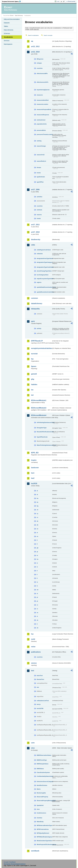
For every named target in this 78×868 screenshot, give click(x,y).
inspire (34, 460)
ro (37, 605)
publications (36, 652)
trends (39, 173)
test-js (39, 704)
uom (33, 743)
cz (37, 517)
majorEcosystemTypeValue (44, 279)
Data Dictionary (19, 16)
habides (34, 384)
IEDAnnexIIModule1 (39, 400)
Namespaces (8, 44)
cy (37, 514)
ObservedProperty (42, 797)
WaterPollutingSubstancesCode (44, 445)
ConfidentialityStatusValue (44, 776)
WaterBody (40, 822)
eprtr (33, 321)
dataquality (35, 309)
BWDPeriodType (42, 760)
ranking (39, 141)
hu (37, 559)
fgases (34, 366)
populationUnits (42, 124)
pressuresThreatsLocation (44, 134)
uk (37, 628)
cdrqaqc (39, 63)
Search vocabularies (33, 35)
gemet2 (34, 374)
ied (32, 395)
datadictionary (37, 303)
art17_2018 (35, 232)
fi (37, 540)
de (37, 521)
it (37, 571)
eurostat (34, 354)
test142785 (40, 708)
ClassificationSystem (43, 772)
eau (38, 687)
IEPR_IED (35, 453)
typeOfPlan (40, 182)
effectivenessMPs (42, 73)
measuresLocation (42, 104)
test (32, 671)
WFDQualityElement (43, 833)
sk (37, 620)
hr (37, 555)
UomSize (39, 818)
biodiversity (36, 240)
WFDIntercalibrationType (44, 825)
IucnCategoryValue (43, 275)
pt (37, 601)
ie (37, 563)
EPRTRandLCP (37, 341)
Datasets (7, 23)
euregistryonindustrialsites (41, 348)
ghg (33, 379)
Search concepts (48, 35)
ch (37, 510)
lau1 (33, 473)
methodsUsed (41, 120)
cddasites (40, 254)
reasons (39, 215)
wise (33, 748)
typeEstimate (41, 177)
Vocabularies (8, 37)
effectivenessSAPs (43, 82)
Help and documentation (12, 19)
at (37, 494)
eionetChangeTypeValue (44, 271)
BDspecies (40, 59)
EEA (12, 1)
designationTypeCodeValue (44, 267)
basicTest (40, 676)
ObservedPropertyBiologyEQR (44, 801)
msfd (33, 639)
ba (37, 498)
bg (37, 506)
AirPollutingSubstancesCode (44, 422)
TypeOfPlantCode (42, 437)
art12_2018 (35, 52)
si (37, 616)
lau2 (33, 478)
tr (37, 624)
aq (32, 41)
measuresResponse (43, 115)
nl (37, 594)
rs (37, 609)
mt (37, 590)
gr (37, 552)
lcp (32, 634)
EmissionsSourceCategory (44, 782)
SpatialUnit (40, 805)
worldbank (35, 851)
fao (32, 359)
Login (58, 1)
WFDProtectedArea (43, 829)
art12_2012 (35, 46)
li (37, 574)
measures (40, 95)
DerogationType (42, 428)
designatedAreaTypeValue (44, 258)
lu (37, 582)
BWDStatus (40, 769)
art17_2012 (35, 225)
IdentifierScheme (42, 785)
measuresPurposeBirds (44, 109)
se (37, 613)
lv (37, 586)
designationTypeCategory (44, 262)
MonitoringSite (41, 793)
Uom (38, 809)
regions (39, 282)
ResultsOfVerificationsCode (44, 432)
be (37, 502)
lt (37, 578)
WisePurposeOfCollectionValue (44, 844)
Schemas (7, 33)
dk (37, 525)
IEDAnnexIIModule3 (39, 408)
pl (37, 597)
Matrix (39, 789)
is (37, 567)
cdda (33, 245)
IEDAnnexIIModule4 (39, 415)
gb (37, 548)
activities (39, 197)
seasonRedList (41, 161)
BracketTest (40, 679)
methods (39, 210)
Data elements (8, 30)
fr (37, 544)
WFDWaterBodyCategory (44, 837)
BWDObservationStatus (44, 755)
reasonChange (41, 146)
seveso (34, 663)
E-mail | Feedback (10, 862)
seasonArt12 (41, 155)
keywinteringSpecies (43, 90)
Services (7, 41)
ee (37, 529)
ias (32, 390)
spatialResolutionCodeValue (44, 292)
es (37, 536)
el (37, 533)
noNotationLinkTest (43, 701)
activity (39, 328)
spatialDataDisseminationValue (44, 287)
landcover (35, 468)
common (34, 298)
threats (39, 167)
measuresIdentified (43, 100)
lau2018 (34, 484)
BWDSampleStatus (43, 764)
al (37, 491)
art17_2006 (35, 190)
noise (33, 647)
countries (40, 68)
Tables (6, 26)
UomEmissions (41, 813)
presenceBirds (41, 130)
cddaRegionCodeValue (44, 250)
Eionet (12, 16)
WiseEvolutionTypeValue (44, 841)
